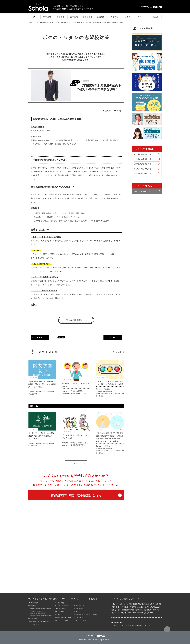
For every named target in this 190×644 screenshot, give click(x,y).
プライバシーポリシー (82, 620)
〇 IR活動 (139, 625)
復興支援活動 (79, 609)
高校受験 (61, 17)
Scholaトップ (45, 23)
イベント (141, 17)
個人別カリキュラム (61, 606)
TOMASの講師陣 (60, 609)
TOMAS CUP (79, 612)
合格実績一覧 (33, 619)
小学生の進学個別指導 (143, 154)
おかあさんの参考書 (69, 393)
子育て (128, 17)
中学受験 (47, 17)
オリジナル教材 (60, 612)
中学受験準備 (33, 394)
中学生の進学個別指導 (143, 159)
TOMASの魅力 (33, 603)
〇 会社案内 (130, 625)
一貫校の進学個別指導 (143, 173)
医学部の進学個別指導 (143, 169)
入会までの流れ (34, 624)
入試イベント (59, 614)
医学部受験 (88, 17)
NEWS (76, 603)
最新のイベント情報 (61, 620)
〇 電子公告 (147, 625)
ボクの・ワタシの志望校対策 (71, 23)
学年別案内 (32, 606)
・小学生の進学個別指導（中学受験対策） (40, 609)
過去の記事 (55, 23)
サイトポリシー (79, 617)
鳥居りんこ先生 (81, 393)
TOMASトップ (33, 23)
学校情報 (115, 17)
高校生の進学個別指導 (143, 164)
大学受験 (74, 17)
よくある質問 (59, 603)
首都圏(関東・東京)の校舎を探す (40, 622)
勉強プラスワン (79, 606)
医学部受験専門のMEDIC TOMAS (86, 614)
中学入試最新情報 (48, 392)
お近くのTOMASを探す (143, 191)
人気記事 (155, 17)
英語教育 (101, 17)
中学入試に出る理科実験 (104, 391)
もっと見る (117, 352)
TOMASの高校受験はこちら (76, 320)
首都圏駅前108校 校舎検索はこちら (76, 495)
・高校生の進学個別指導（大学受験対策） (40, 616)
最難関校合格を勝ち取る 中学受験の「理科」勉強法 (110, 395)
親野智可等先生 (81, 445)
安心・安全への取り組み (63, 617)
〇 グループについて (119, 625)
